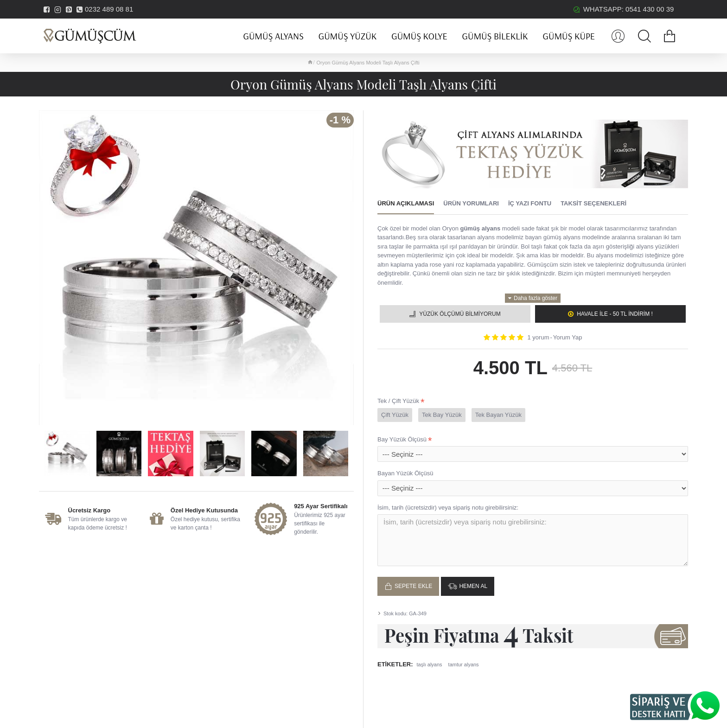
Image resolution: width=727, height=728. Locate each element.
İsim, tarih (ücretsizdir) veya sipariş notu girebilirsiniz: (448, 508)
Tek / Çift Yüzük (398, 401)
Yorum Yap (568, 337)
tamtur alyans (464, 661)
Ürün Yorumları (471, 203)
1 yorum (539, 337)
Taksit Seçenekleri (593, 203)
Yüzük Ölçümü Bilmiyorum (460, 314)
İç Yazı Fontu (530, 203)
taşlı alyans (430, 661)
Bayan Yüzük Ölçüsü (405, 473)
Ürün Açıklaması (406, 203)
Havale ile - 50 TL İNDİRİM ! (615, 314)
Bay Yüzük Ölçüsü (402, 439)
